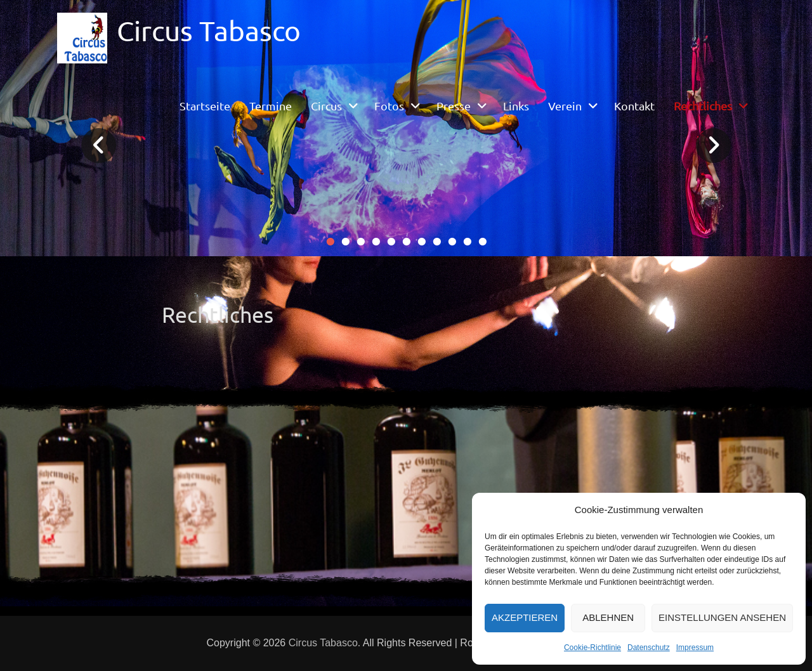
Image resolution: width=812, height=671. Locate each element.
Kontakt (634, 106)
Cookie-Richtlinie (593, 648)
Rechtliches (703, 106)
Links (516, 106)
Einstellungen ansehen (722, 617)
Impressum (695, 648)
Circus (326, 106)
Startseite (205, 106)
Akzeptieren (525, 617)
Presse (454, 106)
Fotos (389, 106)
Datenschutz (649, 648)
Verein (565, 106)
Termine (271, 106)
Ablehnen (608, 617)
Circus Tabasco (209, 30)
